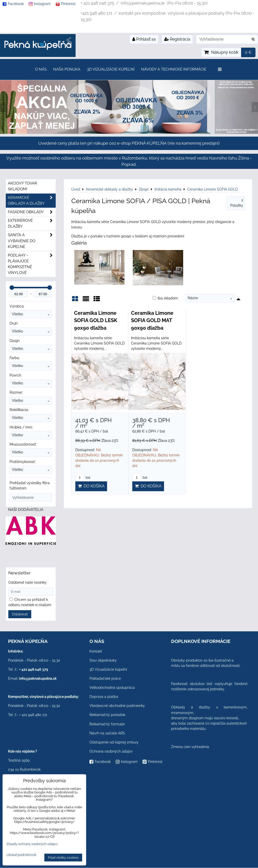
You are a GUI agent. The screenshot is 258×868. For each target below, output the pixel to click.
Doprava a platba (104, 697)
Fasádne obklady (32, 212)
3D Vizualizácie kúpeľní (111, 69)
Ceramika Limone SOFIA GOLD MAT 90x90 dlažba (152, 320)
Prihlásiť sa (144, 39)
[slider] (12, 288)
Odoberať (20, 614)
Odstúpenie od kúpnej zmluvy (114, 742)
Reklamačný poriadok (107, 715)
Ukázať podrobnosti (21, 855)
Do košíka (91, 486)
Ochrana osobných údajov (111, 751)
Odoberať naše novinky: (28, 582)
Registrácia (177, 39)
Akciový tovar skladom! (22, 186)
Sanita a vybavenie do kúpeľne (32, 241)
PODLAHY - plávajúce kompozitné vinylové (32, 264)
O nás (41, 69)
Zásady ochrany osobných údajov (32, 844)
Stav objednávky (103, 660)
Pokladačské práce (105, 678)
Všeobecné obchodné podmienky (117, 706)
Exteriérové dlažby (32, 224)
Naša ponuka (67, 69)
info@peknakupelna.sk (38, 678)
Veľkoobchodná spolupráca (112, 688)
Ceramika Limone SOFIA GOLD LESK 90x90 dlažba (96, 320)
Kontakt (96, 651)
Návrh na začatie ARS (107, 733)
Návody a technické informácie (174, 69)
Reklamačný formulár (107, 724)
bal (83, 477)
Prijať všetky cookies (63, 858)
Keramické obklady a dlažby (32, 201)
